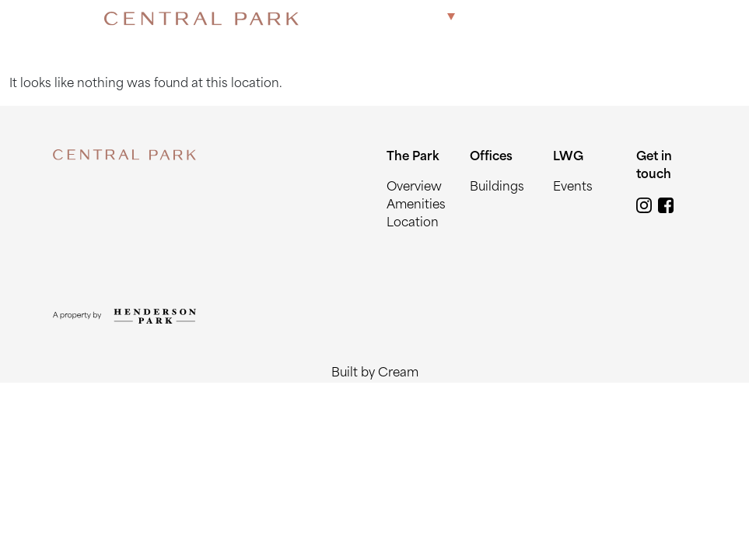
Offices (489, 18)
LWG (537, 18)
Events (573, 188)
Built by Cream (375, 374)
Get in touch (602, 18)
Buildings (497, 188)
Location (413, 224)
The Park (414, 18)
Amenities (416, 206)
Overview (414, 188)
